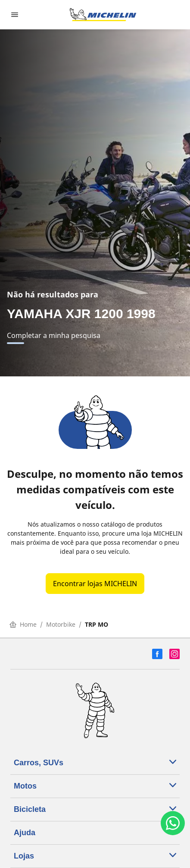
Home (23, 624)
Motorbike (61, 624)
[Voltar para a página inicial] (103, 15)
